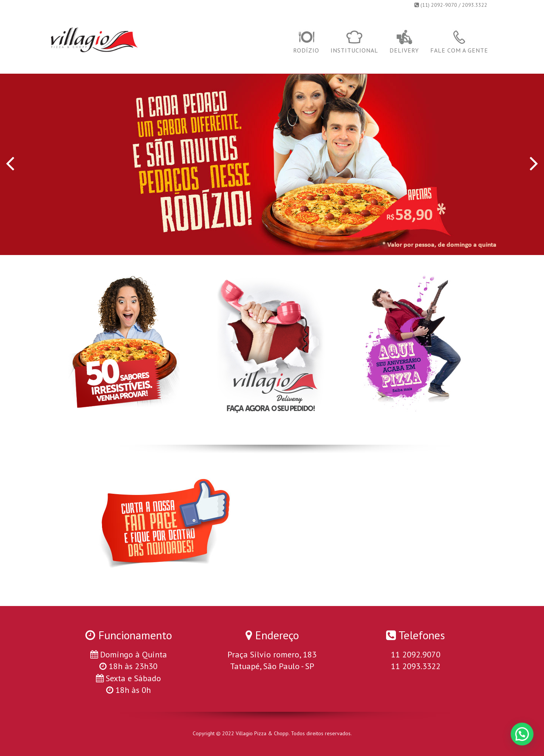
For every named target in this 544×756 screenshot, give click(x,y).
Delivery (404, 42)
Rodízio (306, 42)
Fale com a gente (459, 42)
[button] (523, 737)
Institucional (354, 42)
